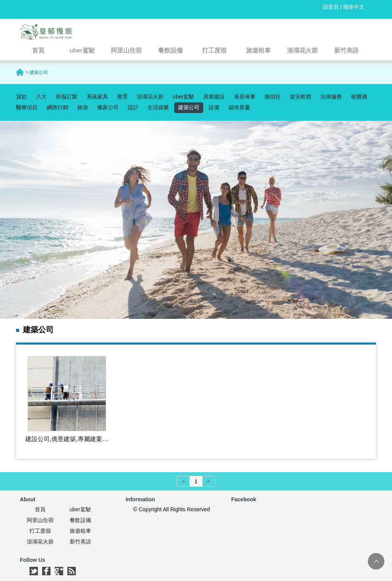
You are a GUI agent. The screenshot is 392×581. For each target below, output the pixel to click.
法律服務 (331, 97)
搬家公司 (108, 107)
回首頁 (331, 7)
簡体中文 (354, 7)
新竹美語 (80, 542)
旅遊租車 (80, 531)
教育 (122, 97)
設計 (133, 107)
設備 (214, 107)
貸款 (21, 97)
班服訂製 (67, 97)
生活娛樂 (158, 107)
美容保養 (245, 97)
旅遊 (83, 107)
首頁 (40, 509)
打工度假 (40, 531)
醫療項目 (27, 107)
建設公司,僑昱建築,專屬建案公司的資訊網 (67, 439)
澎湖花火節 (150, 97)
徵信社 (273, 97)
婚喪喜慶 (239, 107)
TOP (376, 561)
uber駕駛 (183, 97)
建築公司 (189, 107)
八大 (41, 97)
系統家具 (97, 97)
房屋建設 (214, 97)
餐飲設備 (80, 520)
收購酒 (359, 97)
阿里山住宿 (40, 520)
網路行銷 (57, 107)
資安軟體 (301, 97)
